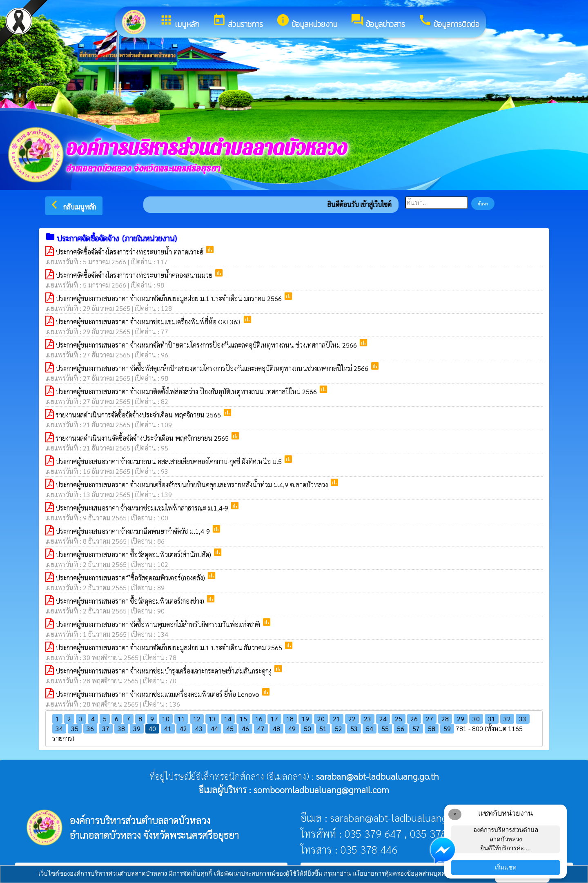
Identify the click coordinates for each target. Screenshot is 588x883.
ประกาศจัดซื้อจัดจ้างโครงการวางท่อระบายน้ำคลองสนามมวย (135, 275)
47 (261, 728)
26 (414, 719)
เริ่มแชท (506, 867)
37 (106, 728)
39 (137, 728)
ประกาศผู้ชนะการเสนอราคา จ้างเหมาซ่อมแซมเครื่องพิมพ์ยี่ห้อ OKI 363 (149, 322)
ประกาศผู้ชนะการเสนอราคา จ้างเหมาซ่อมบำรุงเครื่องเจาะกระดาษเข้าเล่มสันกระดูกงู (164, 671)
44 (214, 728)
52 (339, 728)
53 (354, 728)
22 (352, 719)
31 (492, 719)
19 (305, 719)
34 (59, 728)
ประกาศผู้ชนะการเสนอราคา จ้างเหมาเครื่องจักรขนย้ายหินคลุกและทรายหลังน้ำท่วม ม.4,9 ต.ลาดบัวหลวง (193, 485)
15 (243, 719)
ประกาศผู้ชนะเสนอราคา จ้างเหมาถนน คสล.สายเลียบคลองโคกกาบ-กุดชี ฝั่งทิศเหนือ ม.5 (169, 461)
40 (152, 728)
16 (259, 719)
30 (476, 719)
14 (228, 719)
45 (230, 728)
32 (507, 719)
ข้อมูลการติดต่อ (449, 22)
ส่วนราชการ (238, 22)
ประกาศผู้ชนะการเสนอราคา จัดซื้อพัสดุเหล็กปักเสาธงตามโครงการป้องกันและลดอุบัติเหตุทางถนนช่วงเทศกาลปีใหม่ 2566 (213, 368)
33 (523, 719)
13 (212, 719)
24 (383, 719)
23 (367, 719)
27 (430, 719)
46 (245, 728)
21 (336, 719)
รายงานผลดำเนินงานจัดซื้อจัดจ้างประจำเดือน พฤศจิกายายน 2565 (143, 438)
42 (183, 728)
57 (416, 728)
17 (274, 719)
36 (90, 728)
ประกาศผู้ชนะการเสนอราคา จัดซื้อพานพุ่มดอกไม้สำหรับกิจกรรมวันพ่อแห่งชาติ (159, 624)
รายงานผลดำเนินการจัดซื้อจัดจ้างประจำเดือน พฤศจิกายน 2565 (139, 415)
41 (168, 728)
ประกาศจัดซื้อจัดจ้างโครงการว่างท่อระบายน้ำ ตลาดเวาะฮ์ (130, 252)
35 (75, 728)
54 (370, 728)
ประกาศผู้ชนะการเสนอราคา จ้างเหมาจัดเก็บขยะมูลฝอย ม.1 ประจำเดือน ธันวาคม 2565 (170, 648)
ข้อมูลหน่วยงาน (307, 22)
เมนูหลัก (179, 22)
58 (432, 728)
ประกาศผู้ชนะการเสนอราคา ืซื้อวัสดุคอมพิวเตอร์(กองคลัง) (131, 578)
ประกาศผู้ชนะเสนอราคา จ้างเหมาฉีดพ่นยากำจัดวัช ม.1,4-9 (134, 531)
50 (307, 728)
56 (401, 728)
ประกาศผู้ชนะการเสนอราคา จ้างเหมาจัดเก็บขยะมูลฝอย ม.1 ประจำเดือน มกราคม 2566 (169, 298)
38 (121, 728)
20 (321, 719)
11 (181, 719)
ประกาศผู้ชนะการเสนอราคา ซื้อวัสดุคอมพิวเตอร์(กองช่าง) (131, 601)
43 (199, 728)
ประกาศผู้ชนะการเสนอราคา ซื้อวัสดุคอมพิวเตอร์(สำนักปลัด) (134, 554)
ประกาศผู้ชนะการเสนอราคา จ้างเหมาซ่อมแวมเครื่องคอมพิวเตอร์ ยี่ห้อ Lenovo (158, 694)
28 (445, 719)
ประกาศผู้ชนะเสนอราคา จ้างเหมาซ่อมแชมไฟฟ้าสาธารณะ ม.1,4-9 (143, 508)
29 (461, 719)
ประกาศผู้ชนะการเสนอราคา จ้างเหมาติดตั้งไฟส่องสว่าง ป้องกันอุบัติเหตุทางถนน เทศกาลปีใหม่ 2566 (187, 391)
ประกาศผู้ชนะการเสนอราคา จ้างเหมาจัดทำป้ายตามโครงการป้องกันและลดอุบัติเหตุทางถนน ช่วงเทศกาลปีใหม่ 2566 (207, 345)
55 (385, 728)
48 (276, 728)
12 (197, 719)
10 (166, 719)
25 (399, 719)
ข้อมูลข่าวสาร (378, 22)
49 (292, 728)
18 (290, 719)
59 (447, 728)
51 (323, 728)
